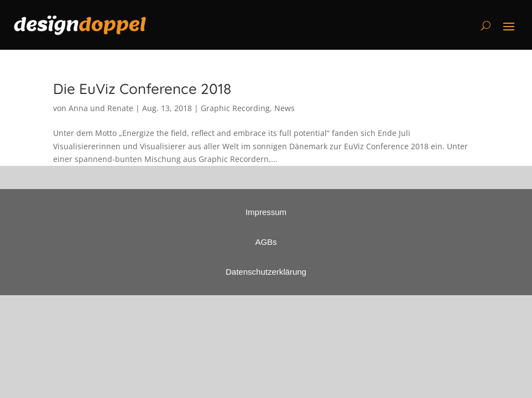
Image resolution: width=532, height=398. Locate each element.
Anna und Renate (101, 108)
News (285, 108)
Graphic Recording (235, 108)
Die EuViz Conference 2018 (142, 89)
